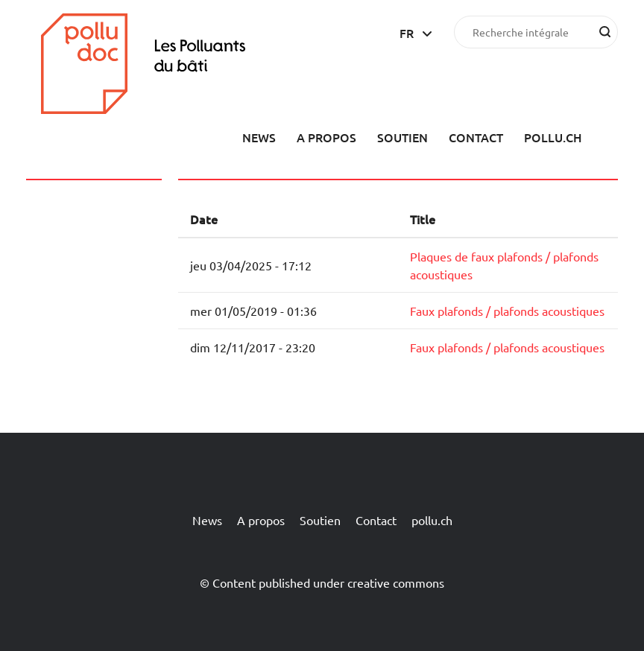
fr (407, 33)
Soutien (402, 137)
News (259, 137)
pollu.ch (553, 137)
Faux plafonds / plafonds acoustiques (507, 311)
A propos (326, 137)
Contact (476, 137)
